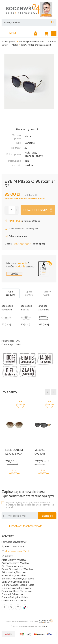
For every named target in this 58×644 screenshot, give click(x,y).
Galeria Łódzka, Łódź (14, 594)
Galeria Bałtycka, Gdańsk (16, 597)
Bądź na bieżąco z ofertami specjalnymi (28, 494)
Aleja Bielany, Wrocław (14, 560)
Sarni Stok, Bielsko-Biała (15, 582)
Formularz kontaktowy (14, 542)
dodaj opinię (39, 244)
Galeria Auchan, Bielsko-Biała (18, 585)
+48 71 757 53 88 (14, 547)
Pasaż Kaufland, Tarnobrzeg (17, 591)
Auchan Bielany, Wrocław (15, 563)
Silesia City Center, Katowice (18, 579)
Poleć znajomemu (16, 236)
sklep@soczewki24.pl (17, 551)
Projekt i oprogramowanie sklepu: (29, 626)
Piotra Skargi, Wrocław (14, 576)
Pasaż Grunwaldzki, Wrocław (17, 569)
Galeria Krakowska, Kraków (16, 588)
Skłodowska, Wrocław (14, 572)
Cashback (15, 221)
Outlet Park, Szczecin (14, 601)
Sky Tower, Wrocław (12, 566)
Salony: (9, 556)
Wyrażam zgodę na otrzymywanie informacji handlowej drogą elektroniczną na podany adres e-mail (30, 505)
